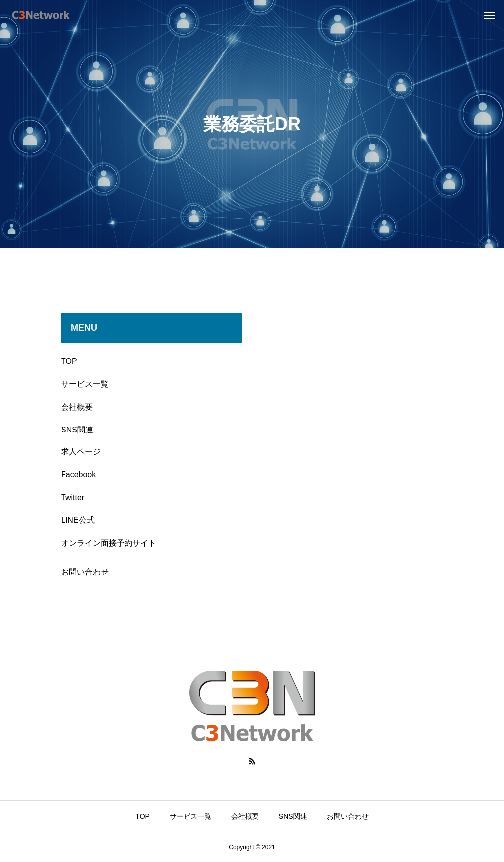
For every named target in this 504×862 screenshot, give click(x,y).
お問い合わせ (85, 572)
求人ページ (81, 452)
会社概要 (77, 407)
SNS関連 (77, 430)
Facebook (78, 474)
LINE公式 (78, 520)
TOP (69, 361)
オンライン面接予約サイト (109, 543)
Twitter (73, 497)
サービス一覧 (85, 384)
